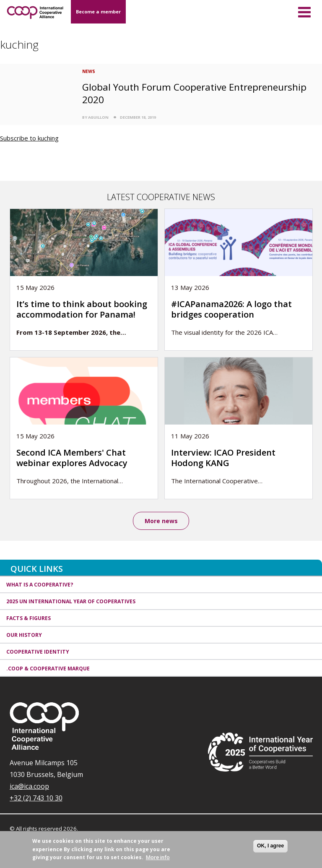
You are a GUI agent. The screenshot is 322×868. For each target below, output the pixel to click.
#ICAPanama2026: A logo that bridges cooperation (231, 309)
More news (161, 521)
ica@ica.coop (29, 786)
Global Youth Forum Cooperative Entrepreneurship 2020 (194, 93)
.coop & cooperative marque (48, 669)
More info (158, 857)
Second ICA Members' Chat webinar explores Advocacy (72, 458)
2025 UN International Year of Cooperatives (71, 601)
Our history (24, 635)
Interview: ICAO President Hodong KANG (223, 458)
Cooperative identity (38, 652)
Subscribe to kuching (29, 138)
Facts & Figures (29, 618)
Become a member (98, 12)
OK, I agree (270, 846)
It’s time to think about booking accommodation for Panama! (82, 309)
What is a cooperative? (40, 585)
